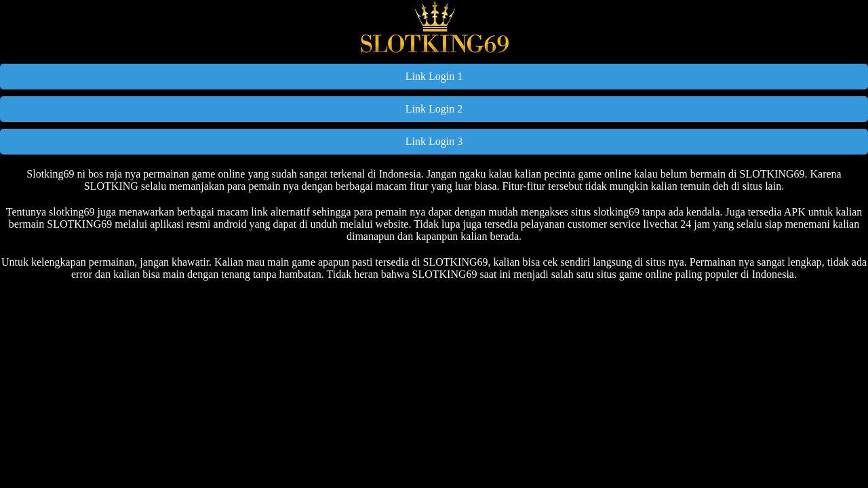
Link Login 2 (434, 109)
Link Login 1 (434, 76)
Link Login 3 (434, 141)
